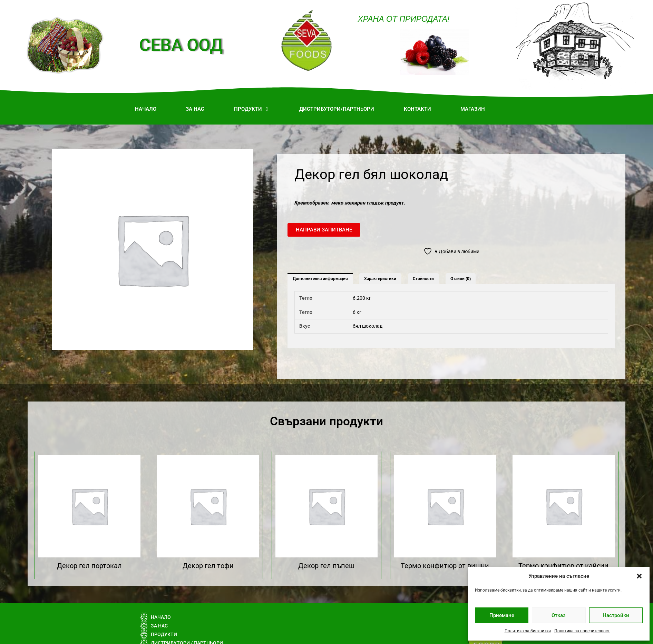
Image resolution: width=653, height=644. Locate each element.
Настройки (616, 615)
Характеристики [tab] (380, 279)
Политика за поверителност (582, 631)
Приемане (502, 615)
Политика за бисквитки (528, 631)
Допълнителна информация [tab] (320, 279)
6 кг (357, 312)
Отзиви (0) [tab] (461, 279)
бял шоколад (368, 326)
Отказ (559, 615)
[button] (639, 576)
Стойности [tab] (423, 279)
